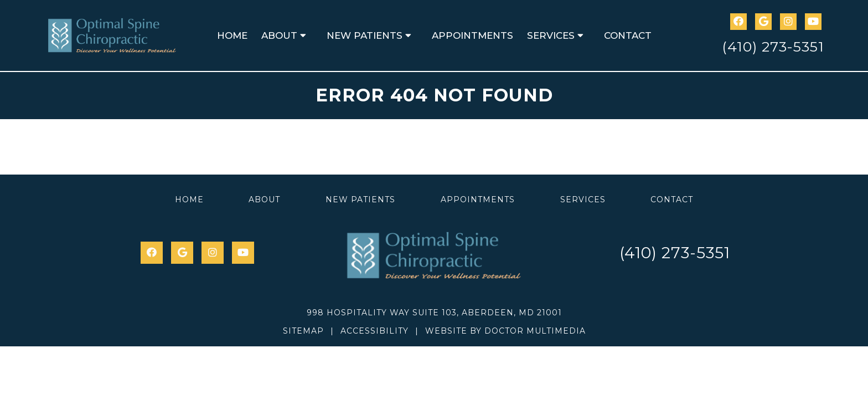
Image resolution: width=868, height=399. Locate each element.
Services (551, 35)
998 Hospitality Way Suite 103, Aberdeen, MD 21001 (434, 313)
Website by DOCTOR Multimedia (505, 331)
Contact (628, 35)
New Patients (365, 35)
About (279, 35)
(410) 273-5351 (773, 47)
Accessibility (374, 331)
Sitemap (303, 331)
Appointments (472, 35)
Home (232, 35)
